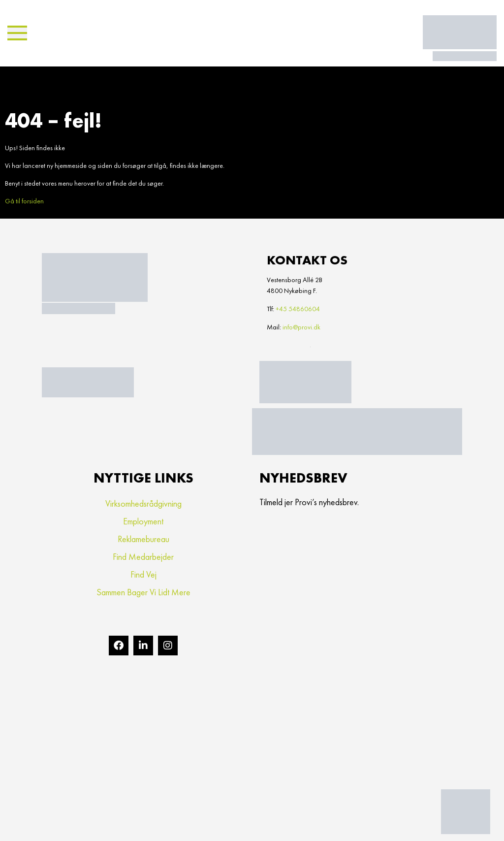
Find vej (143, 574)
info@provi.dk (301, 327)
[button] (17, 33)
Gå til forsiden (24, 201)
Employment (143, 521)
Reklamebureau (143, 539)
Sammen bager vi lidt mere (143, 592)
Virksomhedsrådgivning (143, 503)
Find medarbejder (143, 557)
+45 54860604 (298, 309)
